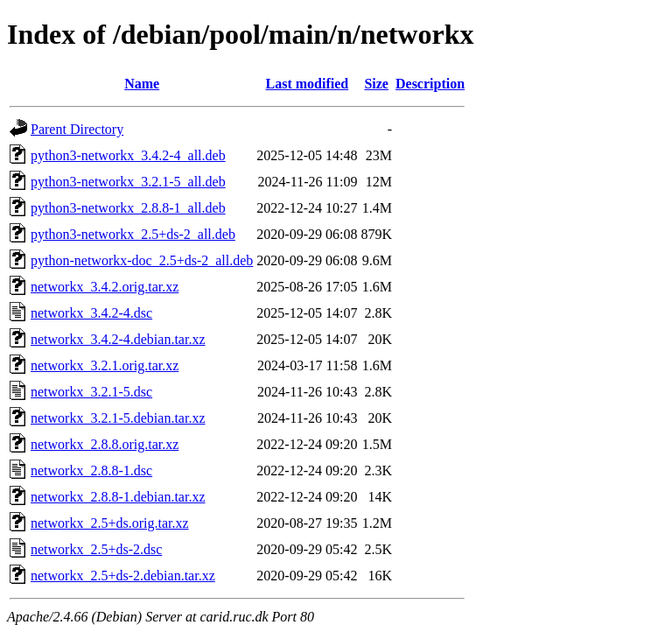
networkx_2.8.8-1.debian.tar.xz (118, 497)
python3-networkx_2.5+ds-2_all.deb (133, 234)
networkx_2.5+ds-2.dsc (96, 549)
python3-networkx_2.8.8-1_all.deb (128, 208)
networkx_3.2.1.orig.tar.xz (105, 365)
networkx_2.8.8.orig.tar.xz (105, 444)
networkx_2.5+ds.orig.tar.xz (110, 523)
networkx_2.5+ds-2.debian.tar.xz (123, 576)
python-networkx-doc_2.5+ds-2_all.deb (142, 260)
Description (430, 84)
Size (376, 84)
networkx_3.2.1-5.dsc (91, 392)
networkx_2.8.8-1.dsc (91, 470)
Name (142, 84)
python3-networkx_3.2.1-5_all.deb (128, 182)
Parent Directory (77, 129)
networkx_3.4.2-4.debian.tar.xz (118, 339)
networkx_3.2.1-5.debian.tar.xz (118, 418)
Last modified (308, 84)
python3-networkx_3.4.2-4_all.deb (128, 155)
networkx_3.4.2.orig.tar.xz (105, 287)
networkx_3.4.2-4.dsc (91, 313)
